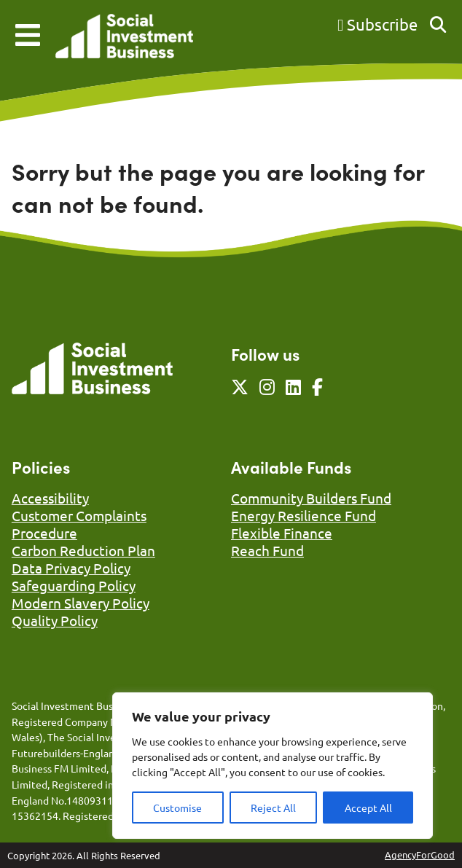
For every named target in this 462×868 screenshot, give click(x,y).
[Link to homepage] (124, 38)
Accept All (368, 808)
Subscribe (377, 24)
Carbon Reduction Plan (83, 550)
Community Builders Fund (311, 498)
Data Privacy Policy (71, 568)
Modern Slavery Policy (81, 603)
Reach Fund (267, 550)
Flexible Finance (282, 533)
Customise (177, 808)
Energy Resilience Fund (304, 515)
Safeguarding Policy (74, 585)
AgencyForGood (420, 855)
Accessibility (50, 498)
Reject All (273, 808)
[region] (273, 766)
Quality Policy (55, 620)
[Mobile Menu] (28, 35)
